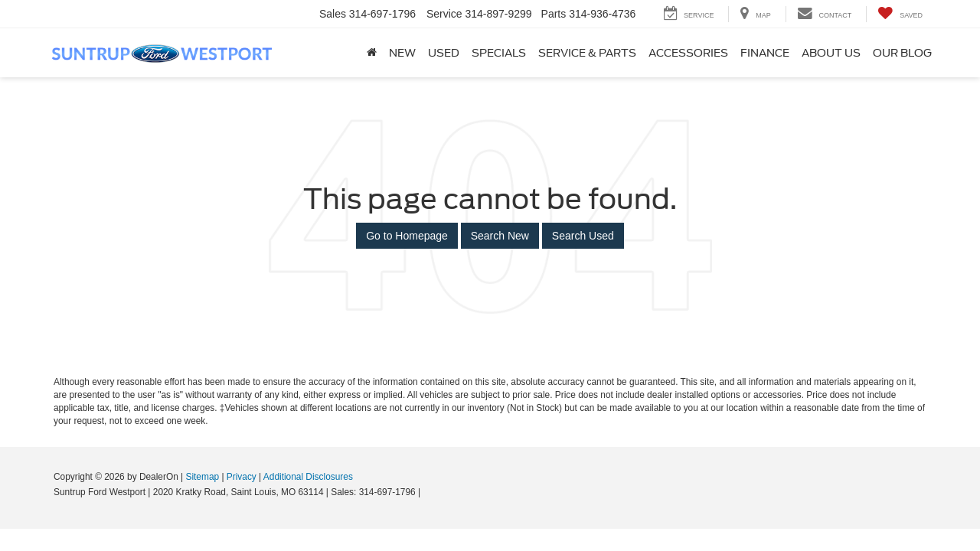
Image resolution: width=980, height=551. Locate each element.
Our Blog (902, 53)
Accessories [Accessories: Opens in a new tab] (688, 53)
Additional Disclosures (308, 477)
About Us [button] (831, 53)
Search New (500, 236)
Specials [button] (499, 53)
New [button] (402, 53)
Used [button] (444, 53)
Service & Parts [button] (587, 53)
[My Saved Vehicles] (900, 14)
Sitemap (202, 477)
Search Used (583, 236)
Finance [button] (765, 53)
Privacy (242, 477)
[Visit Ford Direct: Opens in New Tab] (428, 492)
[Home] (372, 53)
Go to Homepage (407, 236)
